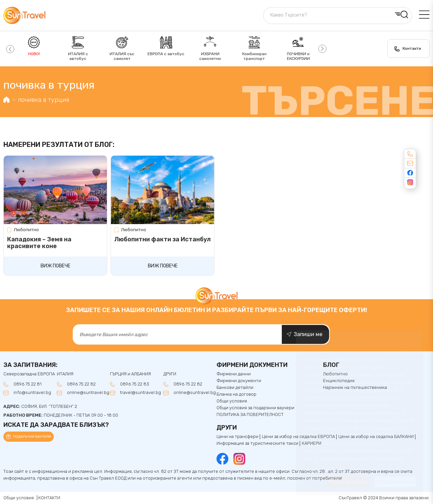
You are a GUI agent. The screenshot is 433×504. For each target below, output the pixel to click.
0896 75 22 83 (135, 384)
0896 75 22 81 (28, 384)
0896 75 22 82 (81, 384)
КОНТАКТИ (49, 498)
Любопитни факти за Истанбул (163, 239)
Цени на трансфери (237, 437)
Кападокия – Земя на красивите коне (39, 243)
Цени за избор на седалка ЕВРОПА (298, 437)
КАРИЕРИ (312, 443)
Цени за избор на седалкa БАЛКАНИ (376, 437)
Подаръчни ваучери (32, 437)
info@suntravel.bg (32, 393)
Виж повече (55, 266)
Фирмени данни (234, 374)
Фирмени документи (239, 381)
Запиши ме (308, 334)
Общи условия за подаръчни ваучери (255, 408)
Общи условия (232, 401)
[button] (9, 49)
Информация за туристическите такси (257, 443)
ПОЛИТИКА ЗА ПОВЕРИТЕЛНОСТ (250, 415)
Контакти (412, 48)
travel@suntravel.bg (141, 393)
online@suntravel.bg (88, 393)
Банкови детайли (235, 388)
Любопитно (26, 230)
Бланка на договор (236, 394)
